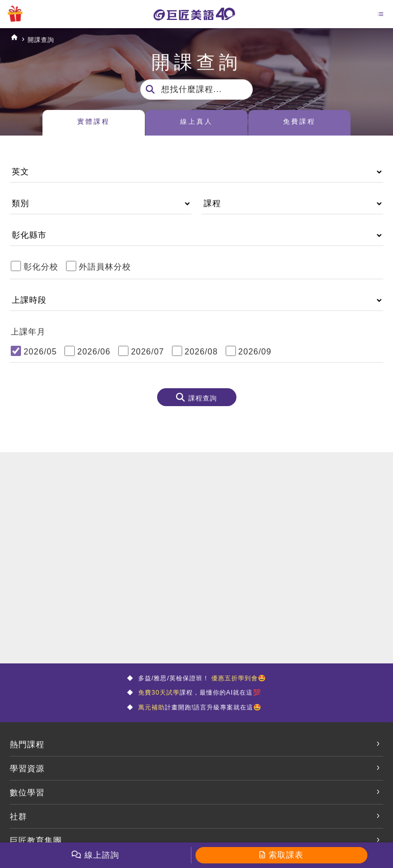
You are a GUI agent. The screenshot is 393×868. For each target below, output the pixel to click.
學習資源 (27, 779)
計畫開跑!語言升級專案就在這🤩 (199, 716)
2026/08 (201, 352)
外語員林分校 (105, 267)
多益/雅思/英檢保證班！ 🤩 (202, 680)
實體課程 (94, 123)
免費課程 (299, 123)
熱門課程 (27, 755)
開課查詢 (49, 39)
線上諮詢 (102, 855)
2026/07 (148, 352)
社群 (18, 827)
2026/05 (40, 352)
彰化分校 (41, 267)
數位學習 (27, 803)
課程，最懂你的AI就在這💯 (199, 698)
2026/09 (255, 352)
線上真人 (196, 123)
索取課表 (286, 855)
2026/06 (94, 352)
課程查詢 (203, 400)
